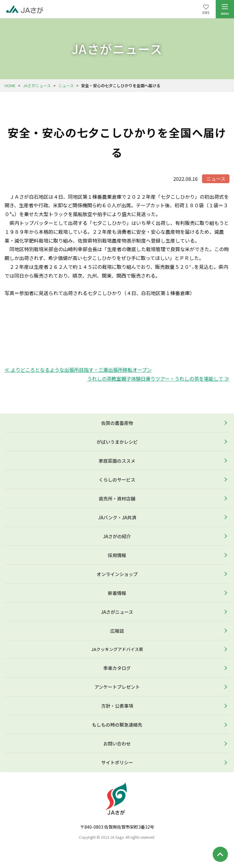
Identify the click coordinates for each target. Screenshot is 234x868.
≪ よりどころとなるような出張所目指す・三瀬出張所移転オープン (78, 370)
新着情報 (117, 593)
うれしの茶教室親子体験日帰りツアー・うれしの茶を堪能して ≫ (158, 379)
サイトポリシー (117, 762)
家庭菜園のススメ (117, 461)
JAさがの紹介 (117, 536)
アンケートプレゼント (117, 687)
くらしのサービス (117, 480)
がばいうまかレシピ (117, 442)
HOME (10, 85)
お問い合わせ (117, 743)
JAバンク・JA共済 (117, 517)
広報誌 (117, 631)
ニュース (66, 85)
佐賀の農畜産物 (117, 423)
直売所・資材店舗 (117, 498)
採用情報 (117, 555)
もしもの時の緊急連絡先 (117, 725)
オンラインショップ (117, 574)
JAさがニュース (37, 85)
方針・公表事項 (117, 706)
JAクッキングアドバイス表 (117, 649)
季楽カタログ (117, 668)
